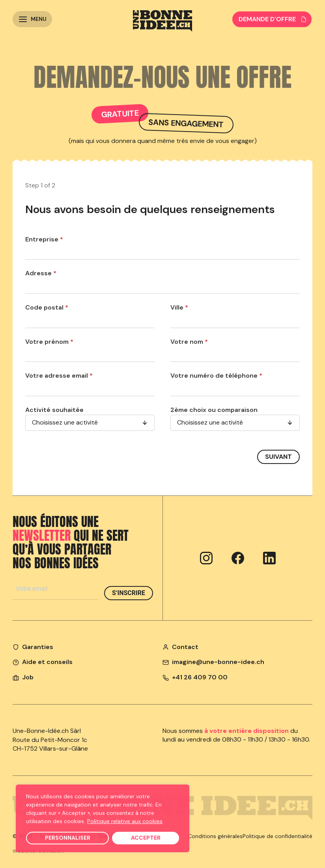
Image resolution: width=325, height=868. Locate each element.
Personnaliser (68, 838)
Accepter (146, 838)
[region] (103, 818)
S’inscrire (129, 593)
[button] (32, 19)
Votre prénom (49, 342)
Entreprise (44, 239)
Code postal (47, 307)
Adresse (41, 273)
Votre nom (189, 342)
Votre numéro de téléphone (216, 376)
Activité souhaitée (54, 410)
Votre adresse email (59, 376)
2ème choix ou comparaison (214, 410)
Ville (179, 307)
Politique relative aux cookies (125, 821)
